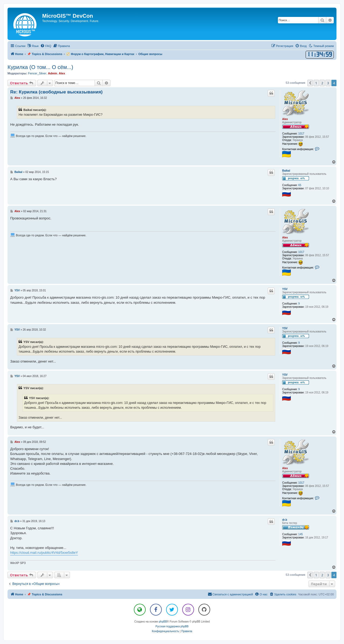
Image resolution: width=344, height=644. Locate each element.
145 (301, 534)
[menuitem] (46, 46)
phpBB (163, 622)
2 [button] (322, 83)
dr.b (285, 520)
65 (300, 185)
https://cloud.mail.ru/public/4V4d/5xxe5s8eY (44, 553)
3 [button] (328, 83)
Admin (52, 73)
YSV (285, 289)
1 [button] (316, 83)
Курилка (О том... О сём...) (40, 67)
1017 (301, 134)
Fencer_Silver (37, 73)
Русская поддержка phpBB (172, 626)
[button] (310, 83)
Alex (62, 73)
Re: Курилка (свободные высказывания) (56, 92)
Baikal (286, 171)
